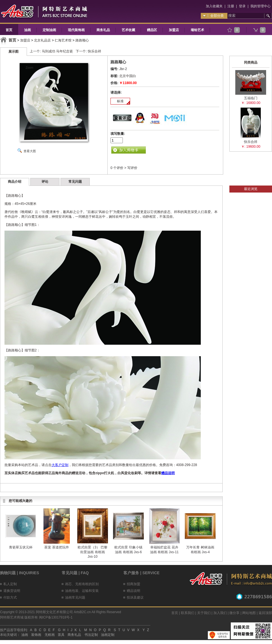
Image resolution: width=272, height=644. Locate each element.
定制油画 (49, 30)
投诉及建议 (135, 597)
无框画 (50, 635)
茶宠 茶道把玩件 (57, 547)
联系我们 (188, 613)
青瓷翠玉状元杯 (21, 547)
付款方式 (10, 597)
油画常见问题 (75, 597)
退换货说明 (12, 591)
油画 (27, 30)
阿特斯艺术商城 (12, 617)
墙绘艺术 (197, 30)
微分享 (234, 613)
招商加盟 (133, 584)
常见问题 (75, 182)
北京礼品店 (42, 40)
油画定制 (108, 635)
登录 (242, 6)
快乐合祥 (94, 51)
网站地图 (249, 613)
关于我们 (204, 613)
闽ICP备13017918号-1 (56, 617)
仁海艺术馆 (63, 40)
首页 (9, 30)
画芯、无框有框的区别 (82, 584)
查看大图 (30, 151)
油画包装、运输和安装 (82, 591)
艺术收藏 (128, 30)
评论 (45, 182)
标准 (120, 101)
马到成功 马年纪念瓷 (57, 51)
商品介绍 (15, 182)
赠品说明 (168, 473)
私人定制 (10, 584)
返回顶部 (265, 613)
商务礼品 (103, 30)
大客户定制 (60, 465)
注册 (231, 6)
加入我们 (220, 613)
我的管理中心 (261, 6)
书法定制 (91, 635)
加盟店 (174, 30)
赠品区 (152, 30)
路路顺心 (82, 40)
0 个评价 (117, 168)
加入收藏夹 (214, 6)
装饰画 (36, 635)
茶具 (61, 635)
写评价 (132, 168)
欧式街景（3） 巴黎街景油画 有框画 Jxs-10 (93, 552)
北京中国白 (128, 76)
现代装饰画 (76, 30)
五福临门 (251, 98)
